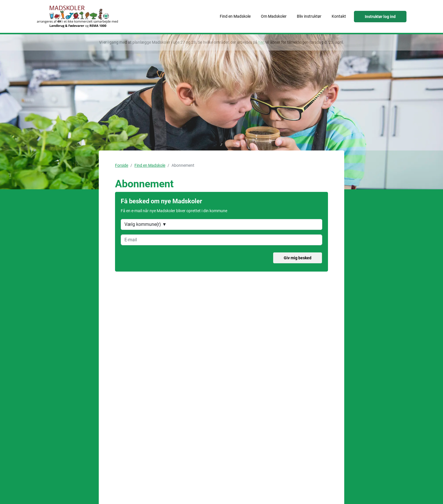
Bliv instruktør (309, 16)
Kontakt (339, 16)
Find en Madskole (235, 16)
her (261, 42)
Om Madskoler (274, 16)
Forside (122, 165)
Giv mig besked (298, 258)
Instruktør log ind (380, 17)
